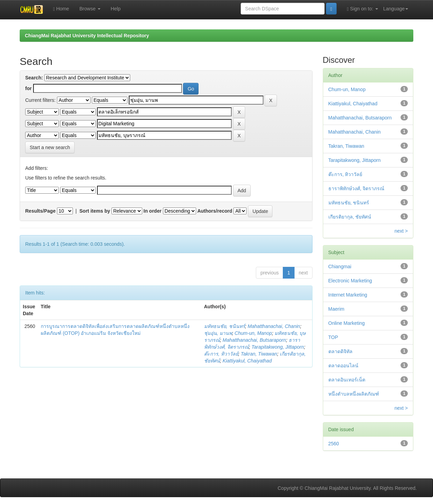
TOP (333, 337)
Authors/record (215, 211)
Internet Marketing (348, 295)
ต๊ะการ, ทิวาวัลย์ (221, 354)
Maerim (336, 309)
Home (61, 9)
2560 (334, 444)
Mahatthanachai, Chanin (274, 326)
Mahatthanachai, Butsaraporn (254, 340)
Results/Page (40, 211)
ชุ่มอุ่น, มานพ (218, 333)
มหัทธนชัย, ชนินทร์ (225, 326)
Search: (34, 78)
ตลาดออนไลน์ (343, 366)
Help (116, 9)
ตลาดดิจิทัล (340, 351)
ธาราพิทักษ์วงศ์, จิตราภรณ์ (357, 188)
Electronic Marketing (350, 281)
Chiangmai (340, 266)
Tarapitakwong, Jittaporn (278, 347)
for (28, 88)
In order (153, 211)
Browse (90, 9)
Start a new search (50, 147)
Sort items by (95, 211)
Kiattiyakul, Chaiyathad (247, 361)
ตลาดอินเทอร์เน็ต (347, 380)
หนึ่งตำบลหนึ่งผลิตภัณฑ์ (354, 394)
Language (396, 9)
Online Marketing (347, 323)
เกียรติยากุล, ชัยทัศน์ (350, 217)
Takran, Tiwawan (259, 354)
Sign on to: (363, 9)
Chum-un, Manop (253, 333)
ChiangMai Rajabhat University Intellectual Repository (87, 36)
